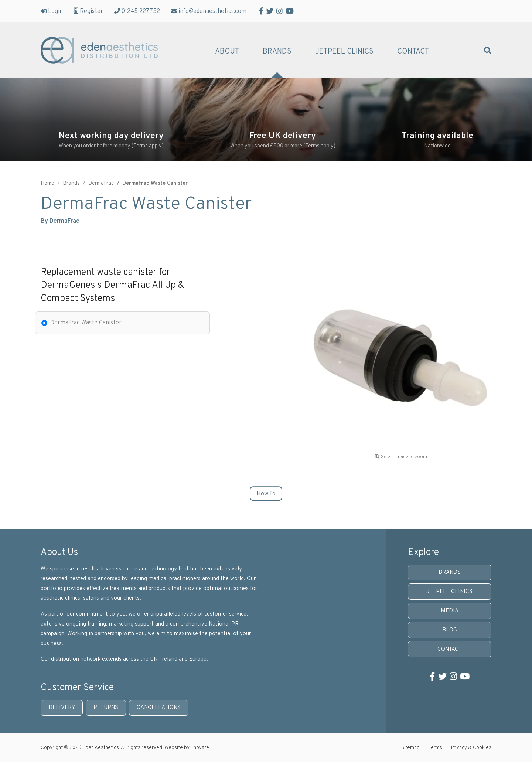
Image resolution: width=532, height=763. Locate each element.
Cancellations (159, 708)
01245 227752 (137, 11)
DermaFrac (101, 183)
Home (47, 183)
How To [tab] (266, 494)
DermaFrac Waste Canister (86, 323)
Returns (106, 708)
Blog (450, 630)
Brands (277, 52)
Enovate (200, 748)
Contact (413, 52)
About (227, 52)
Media (450, 611)
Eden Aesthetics (99, 50)
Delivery (62, 708)
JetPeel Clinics (344, 52)
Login (52, 11)
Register (88, 11)
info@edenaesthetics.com (209, 11)
